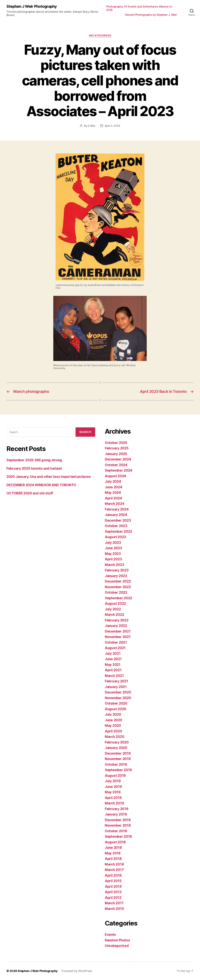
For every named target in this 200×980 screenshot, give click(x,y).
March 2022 (114, 615)
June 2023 (113, 548)
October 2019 (116, 764)
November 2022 (118, 587)
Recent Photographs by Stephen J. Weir (151, 15)
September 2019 (118, 770)
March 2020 (114, 737)
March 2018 (114, 864)
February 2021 (117, 681)
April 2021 (113, 670)
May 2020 (113, 726)
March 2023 (114, 565)
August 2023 (115, 537)
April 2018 (113, 859)
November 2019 (118, 759)
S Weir (92, 126)
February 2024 (117, 509)
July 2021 (113, 654)
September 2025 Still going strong (34, 460)
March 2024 (114, 504)
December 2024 (118, 459)
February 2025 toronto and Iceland (34, 468)
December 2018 (118, 820)
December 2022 (118, 581)
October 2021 (116, 642)
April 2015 (113, 881)
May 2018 (113, 853)
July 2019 (113, 781)
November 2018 (118, 825)
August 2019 (115, 776)
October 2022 (116, 592)
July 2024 (113, 481)
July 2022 (113, 609)
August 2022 (115, 604)
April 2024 (113, 498)
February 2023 (117, 570)
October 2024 (116, 465)
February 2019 (117, 809)
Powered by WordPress (77, 971)
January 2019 (116, 814)
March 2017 (114, 870)
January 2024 (116, 515)
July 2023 (113, 543)
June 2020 (114, 720)
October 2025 (116, 443)
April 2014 (113, 887)
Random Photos (117, 940)
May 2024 (113, 493)
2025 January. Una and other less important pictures (49, 477)
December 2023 (118, 520)
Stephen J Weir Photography (32, 6)
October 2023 (116, 526)
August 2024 (115, 476)
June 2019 (113, 787)
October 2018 (116, 831)
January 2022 (116, 626)
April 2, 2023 (112, 126)
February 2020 (117, 742)
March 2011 (114, 903)
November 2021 (118, 637)
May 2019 (113, 792)
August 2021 (115, 648)
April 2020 (113, 731)
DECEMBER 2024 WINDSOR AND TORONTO (41, 485)
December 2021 (118, 631)
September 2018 (118, 836)
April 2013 (113, 892)
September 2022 (118, 598)
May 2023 (113, 554)
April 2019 (113, 798)
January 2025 (116, 454)
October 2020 (116, 703)
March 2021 (114, 676)
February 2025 (117, 448)
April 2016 (113, 875)
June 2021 (113, 659)
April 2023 (113, 559)
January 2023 (116, 576)
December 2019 (118, 753)
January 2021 (116, 687)
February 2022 (117, 620)
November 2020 (118, 698)
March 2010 (114, 909)
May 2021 (113, 665)
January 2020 (116, 748)
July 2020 (113, 714)
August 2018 (115, 842)
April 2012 (113, 898)
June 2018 (113, 848)
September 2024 (119, 470)
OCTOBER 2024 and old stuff (30, 493)
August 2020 (115, 709)
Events (110, 935)
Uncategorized (100, 36)
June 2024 (114, 487)
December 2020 (118, 692)
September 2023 (118, 531)
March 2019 (114, 803)
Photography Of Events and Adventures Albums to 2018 (139, 8)
